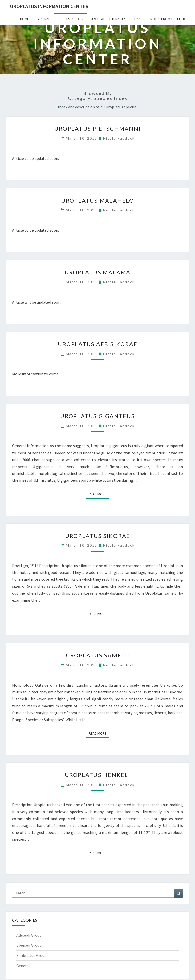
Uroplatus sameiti (98, 655)
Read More (99, 494)
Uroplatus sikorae (98, 536)
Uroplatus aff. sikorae (98, 344)
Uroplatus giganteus (97, 416)
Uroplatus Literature (109, 19)
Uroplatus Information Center (49, 6)
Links (139, 19)
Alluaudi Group (29, 935)
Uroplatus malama (97, 272)
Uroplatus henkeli (97, 775)
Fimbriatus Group (31, 955)
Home (25, 19)
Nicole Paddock (119, 138)
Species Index (68, 19)
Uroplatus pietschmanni (97, 129)
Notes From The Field (168, 19)
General (43, 19)
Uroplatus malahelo (98, 200)
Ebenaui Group (29, 945)
